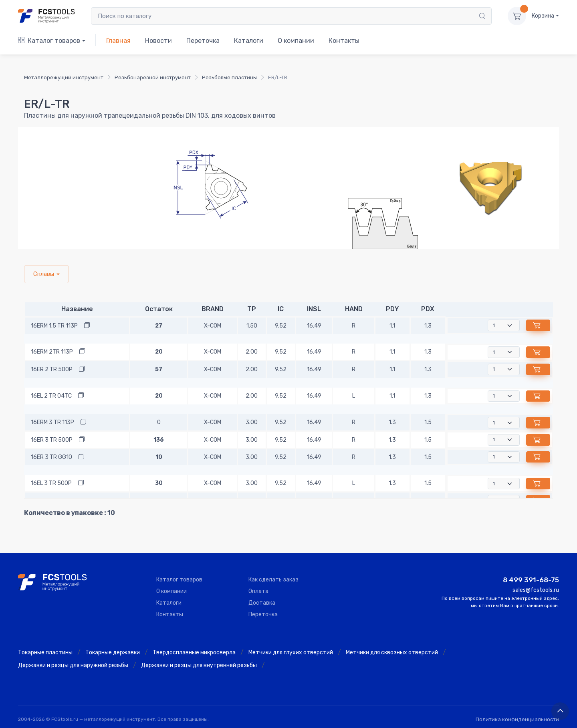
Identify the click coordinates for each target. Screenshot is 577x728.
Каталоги (249, 41)
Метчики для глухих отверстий (291, 653)
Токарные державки (113, 653)
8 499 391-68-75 (531, 580)
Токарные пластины (45, 653)
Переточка (203, 41)
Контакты (344, 41)
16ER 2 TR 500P (52, 369)
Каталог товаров (49, 41)
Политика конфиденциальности (517, 719)
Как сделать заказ (273, 580)
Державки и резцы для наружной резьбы (73, 665)
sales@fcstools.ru (536, 590)
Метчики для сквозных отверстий (392, 653)
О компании (296, 41)
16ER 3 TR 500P (52, 440)
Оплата (258, 591)
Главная (118, 41)
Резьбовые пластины (229, 77)
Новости (158, 41)
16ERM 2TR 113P (52, 352)
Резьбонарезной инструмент (153, 77)
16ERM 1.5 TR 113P (54, 326)
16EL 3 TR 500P (51, 483)
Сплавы (44, 274)
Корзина (543, 16)
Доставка (262, 603)
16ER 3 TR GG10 (51, 457)
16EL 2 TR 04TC (51, 396)
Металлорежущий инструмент (64, 77)
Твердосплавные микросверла (194, 653)
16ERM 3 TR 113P (52, 422)
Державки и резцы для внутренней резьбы (199, 665)
